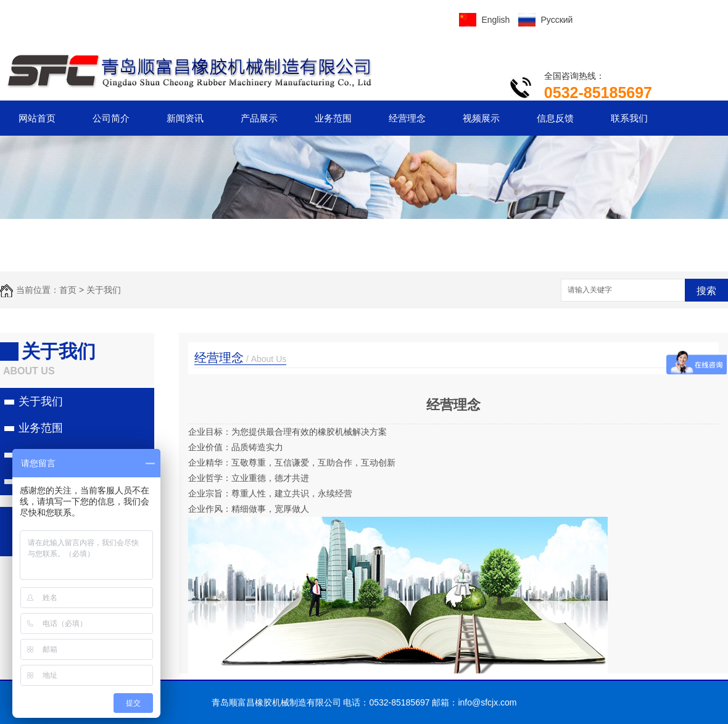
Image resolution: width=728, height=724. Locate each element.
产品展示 (259, 118)
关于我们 (104, 290)
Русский (556, 20)
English (495, 20)
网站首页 (37, 118)
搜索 (706, 291)
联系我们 (629, 118)
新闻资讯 (185, 118)
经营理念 (407, 118)
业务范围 (333, 118)
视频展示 (481, 118)
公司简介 (111, 118)
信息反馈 (555, 118)
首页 (68, 290)
